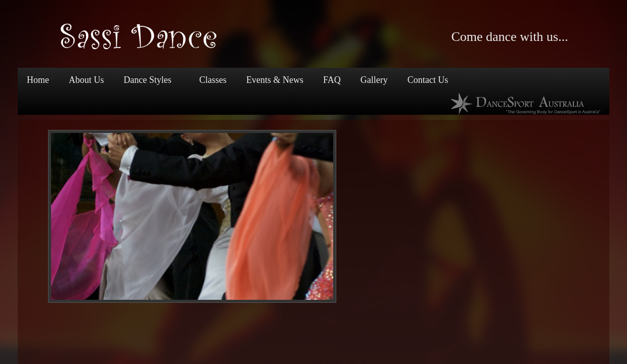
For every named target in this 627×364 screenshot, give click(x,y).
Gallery (374, 80)
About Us (86, 80)
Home (38, 80)
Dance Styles (147, 81)
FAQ (332, 80)
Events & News (275, 80)
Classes (213, 80)
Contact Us (428, 80)
